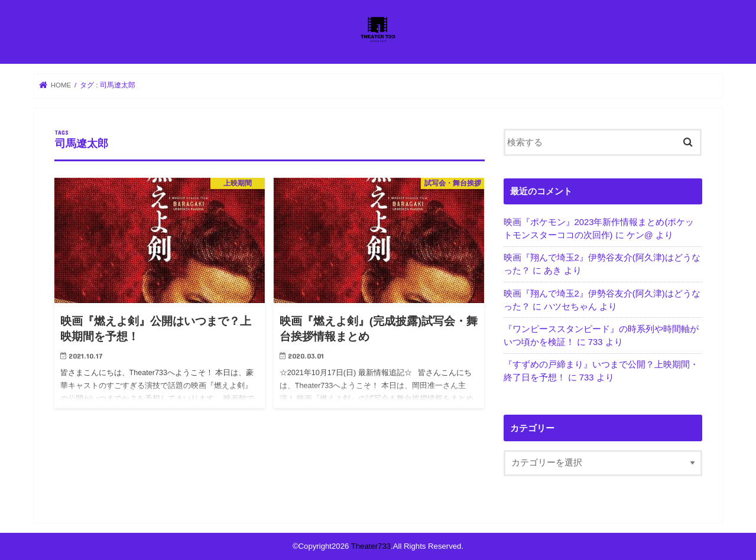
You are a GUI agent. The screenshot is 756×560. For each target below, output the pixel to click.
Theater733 (371, 546)
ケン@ (640, 235)
